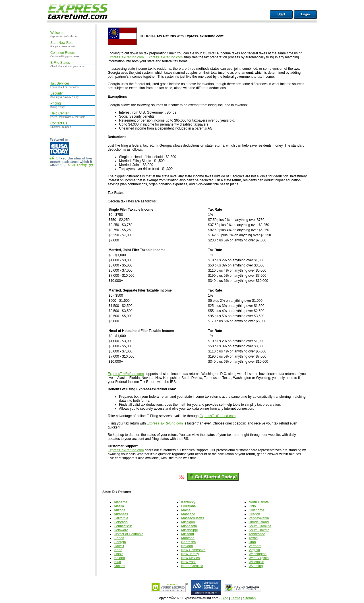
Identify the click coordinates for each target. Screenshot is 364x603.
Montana (188, 538)
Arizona (120, 510)
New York (188, 562)
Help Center (59, 113)
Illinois (118, 554)
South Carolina (260, 526)
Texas (253, 538)
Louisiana (188, 506)
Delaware (121, 530)
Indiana (119, 558)
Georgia (120, 542)
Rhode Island (259, 522)
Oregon (254, 514)
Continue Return (63, 53)
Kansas (119, 566)
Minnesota (189, 526)
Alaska (119, 506)
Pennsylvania (259, 518)
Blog (225, 598)
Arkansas (121, 514)
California (121, 518)
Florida (119, 538)
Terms (236, 598)
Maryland (188, 514)
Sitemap (249, 598)
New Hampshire (193, 550)
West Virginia (258, 558)
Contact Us (59, 123)
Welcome (57, 33)
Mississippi (189, 530)
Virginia (254, 550)
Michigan (188, 522)
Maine (186, 510)
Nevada (187, 546)
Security (56, 93)
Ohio (252, 506)
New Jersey (190, 554)
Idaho (118, 550)
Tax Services (60, 83)
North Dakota (259, 502)
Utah (252, 542)
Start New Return (63, 43)
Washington (258, 554)
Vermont (255, 546)
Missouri (188, 534)
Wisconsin (256, 562)
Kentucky (188, 502)
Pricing (56, 103)
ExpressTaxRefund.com (126, 57)
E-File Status (60, 63)
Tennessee (257, 534)
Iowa (117, 562)
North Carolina (192, 566)
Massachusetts (193, 518)
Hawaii (119, 546)
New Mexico (190, 558)
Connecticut (123, 526)
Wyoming (256, 566)
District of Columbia (129, 534)
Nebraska (188, 542)
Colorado (121, 522)
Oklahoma (256, 510)
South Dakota (259, 530)
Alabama (120, 502)
